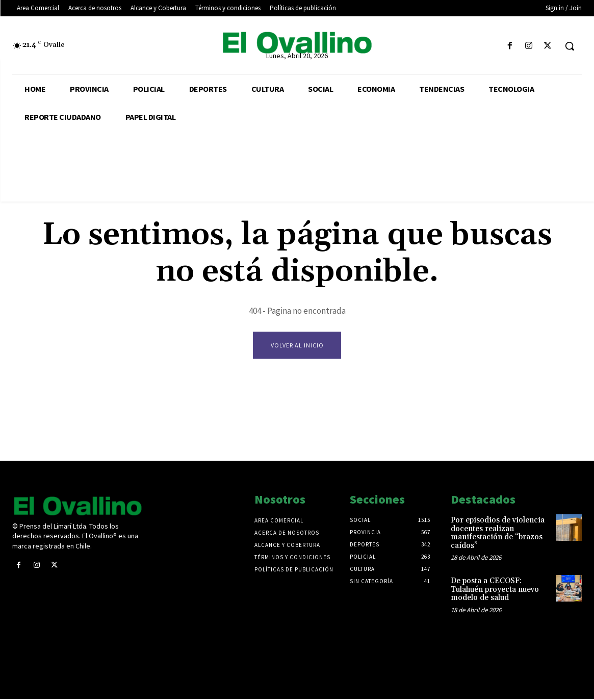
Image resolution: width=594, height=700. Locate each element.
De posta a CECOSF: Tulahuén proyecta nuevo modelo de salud (495, 590)
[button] (570, 46)
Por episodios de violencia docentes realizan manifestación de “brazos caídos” (498, 534)
